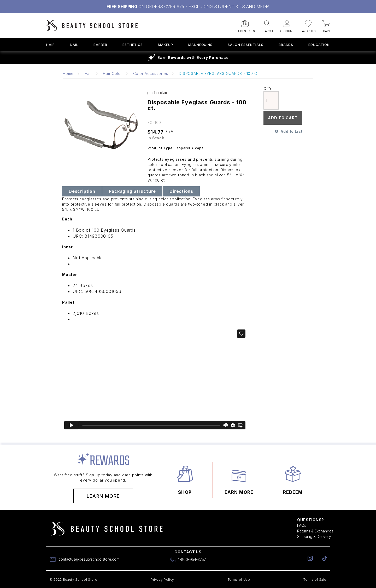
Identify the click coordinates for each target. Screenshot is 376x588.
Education (319, 45)
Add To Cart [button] (283, 118)
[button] (245, 25)
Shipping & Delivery (314, 536)
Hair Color (113, 73)
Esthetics (133, 45)
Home (68, 73)
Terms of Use (239, 580)
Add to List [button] (292, 131)
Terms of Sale (315, 580)
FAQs (302, 525)
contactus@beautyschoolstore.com (89, 559)
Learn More (103, 496)
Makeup (166, 45)
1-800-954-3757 (192, 559)
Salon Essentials (245, 45)
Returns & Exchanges (315, 531)
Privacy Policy (162, 580)
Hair (51, 45)
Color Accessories (151, 73)
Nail (74, 45)
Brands (286, 45)
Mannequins (201, 45)
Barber (101, 45)
